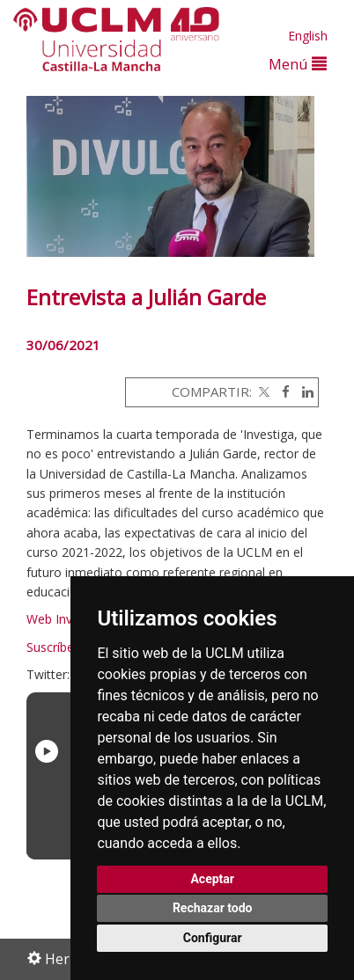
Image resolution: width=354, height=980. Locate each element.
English (308, 36)
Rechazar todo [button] (213, 908)
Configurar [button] (213, 938)
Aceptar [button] (212, 879)
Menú (298, 64)
